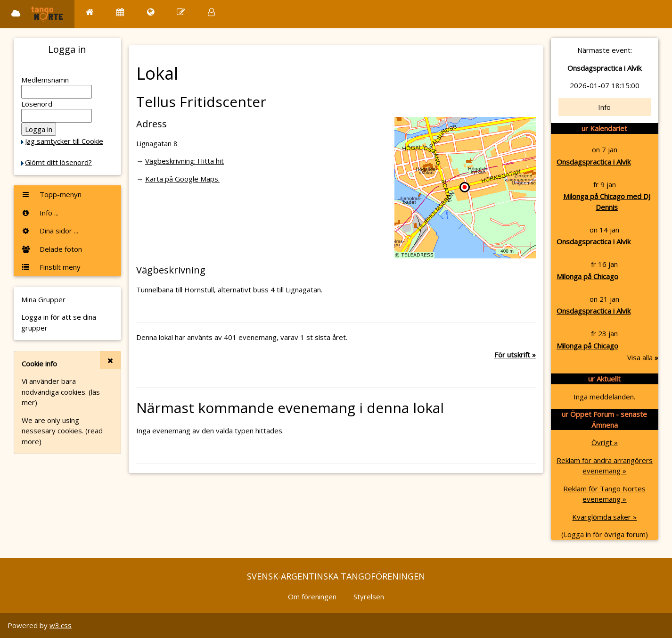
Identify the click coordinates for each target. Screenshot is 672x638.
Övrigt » (605, 442)
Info (604, 107)
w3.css (61, 625)
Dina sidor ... (50, 231)
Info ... (40, 213)
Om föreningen (312, 597)
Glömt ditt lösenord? (58, 162)
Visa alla (643, 357)
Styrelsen (369, 597)
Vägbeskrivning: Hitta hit (184, 161)
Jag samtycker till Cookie (64, 141)
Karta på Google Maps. (182, 179)
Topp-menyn (51, 194)
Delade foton (52, 249)
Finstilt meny (51, 267)
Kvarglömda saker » (604, 517)
